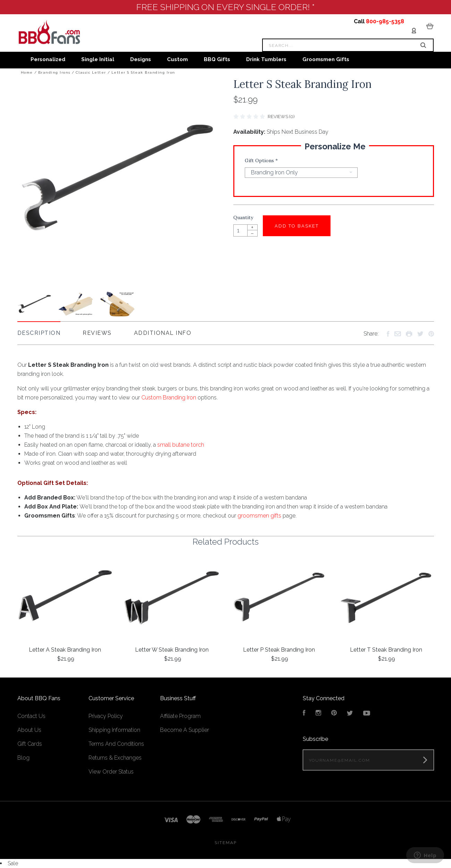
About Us (29, 730)
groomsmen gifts (259, 516)
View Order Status (111, 772)
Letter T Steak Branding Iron (386, 650)
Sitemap (226, 843)
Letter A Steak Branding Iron (65, 650)
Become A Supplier (185, 730)
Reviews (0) (281, 117)
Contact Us (31, 716)
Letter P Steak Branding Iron (279, 650)
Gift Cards (30, 744)
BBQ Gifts (217, 59)
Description (39, 333)
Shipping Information (114, 730)
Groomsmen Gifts (326, 59)
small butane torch (181, 445)
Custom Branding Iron (169, 398)
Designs (141, 59)
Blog (23, 758)
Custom (177, 59)
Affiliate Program (180, 716)
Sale (13, 863)
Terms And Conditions (116, 744)
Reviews (97, 333)
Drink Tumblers (266, 59)
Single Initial (98, 59)
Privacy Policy (106, 716)
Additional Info (163, 333)
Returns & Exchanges (115, 758)
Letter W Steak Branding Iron (172, 650)
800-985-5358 (385, 21)
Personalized (48, 59)
